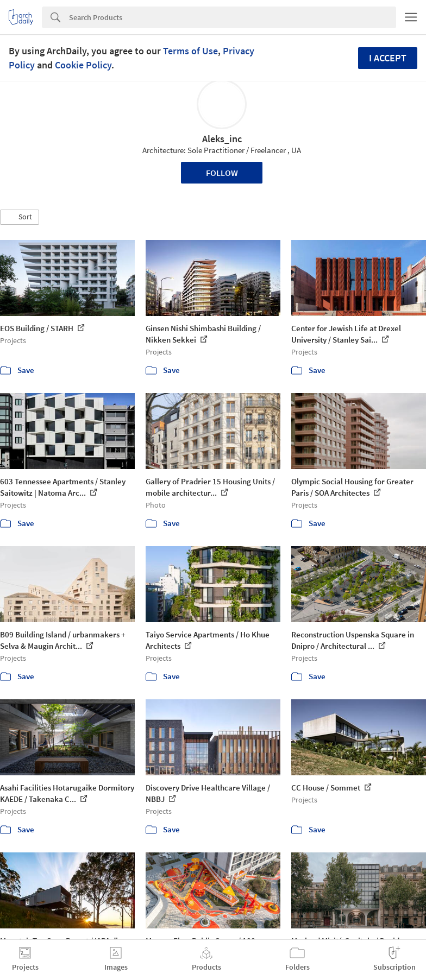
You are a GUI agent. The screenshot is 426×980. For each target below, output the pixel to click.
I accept (388, 58)
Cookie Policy (83, 65)
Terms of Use (190, 51)
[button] (20, 217)
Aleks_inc (222, 139)
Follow (222, 173)
